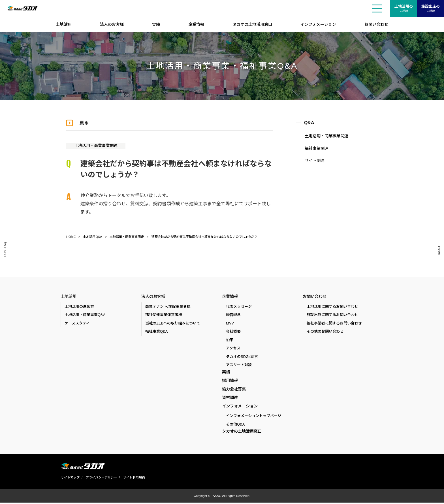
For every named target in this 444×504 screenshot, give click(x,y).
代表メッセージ (239, 307)
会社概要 (233, 331)
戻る (84, 123)
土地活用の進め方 (79, 307)
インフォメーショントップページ (254, 417)
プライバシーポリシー (101, 479)
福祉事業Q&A (156, 331)
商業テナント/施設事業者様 (168, 307)
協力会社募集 (234, 390)
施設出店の (431, 9)
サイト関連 (314, 161)
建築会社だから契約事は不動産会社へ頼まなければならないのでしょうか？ (204, 237)
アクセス (233, 348)
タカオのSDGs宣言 (242, 357)
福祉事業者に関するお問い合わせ (334, 323)
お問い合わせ (376, 24)
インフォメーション (318, 24)
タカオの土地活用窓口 (252, 24)
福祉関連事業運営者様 (164, 315)
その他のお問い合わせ (325, 331)
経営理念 (233, 315)
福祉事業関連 (316, 148)
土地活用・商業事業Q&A (85, 315)
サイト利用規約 (134, 479)
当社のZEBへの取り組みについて (173, 323)
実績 (156, 24)
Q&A (309, 123)
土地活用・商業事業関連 (96, 146)
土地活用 (64, 24)
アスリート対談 (239, 365)
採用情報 (230, 381)
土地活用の (404, 9)
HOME (71, 237)
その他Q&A (235, 425)
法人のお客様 (112, 24)
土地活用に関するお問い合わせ (332, 307)
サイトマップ (70, 479)
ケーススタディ (77, 323)
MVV (230, 323)
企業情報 (196, 24)
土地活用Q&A (92, 237)
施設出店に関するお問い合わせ (332, 315)
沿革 (230, 340)
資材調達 (230, 398)
